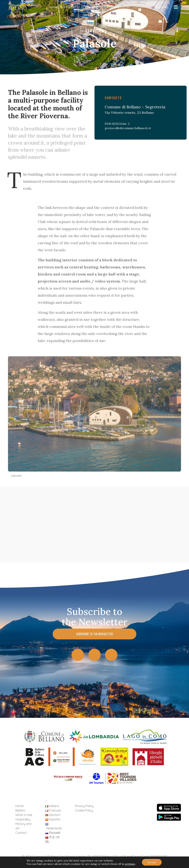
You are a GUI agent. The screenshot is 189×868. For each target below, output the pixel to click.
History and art (120, 7)
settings (130, 864)
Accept (152, 862)
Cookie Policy (84, 810)
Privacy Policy (84, 806)
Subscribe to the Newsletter (94, 634)
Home (53, 7)
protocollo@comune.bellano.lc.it (128, 128)
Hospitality (99, 7)
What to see (81, 7)
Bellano (65, 7)
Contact (138, 7)
